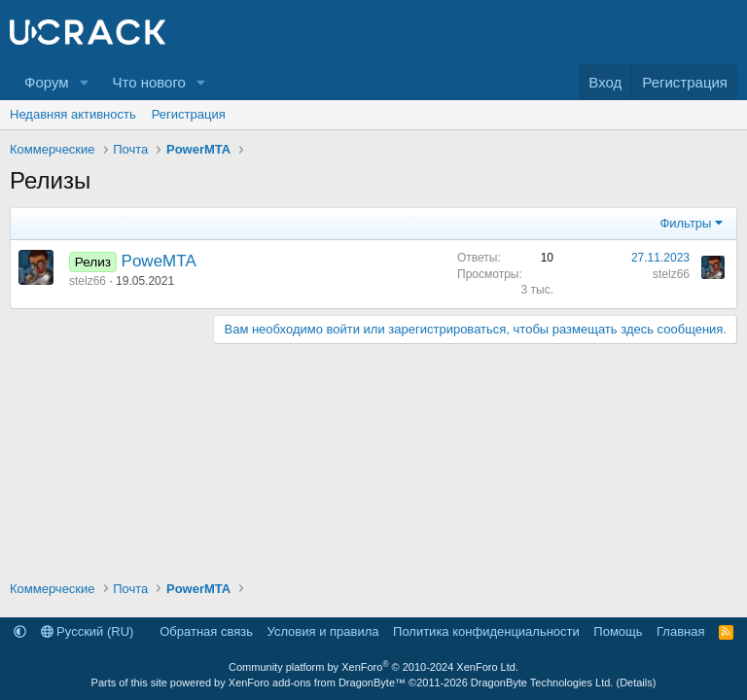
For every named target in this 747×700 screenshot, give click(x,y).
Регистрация (189, 114)
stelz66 (88, 281)
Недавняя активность (73, 114)
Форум (47, 82)
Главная (680, 631)
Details (636, 682)
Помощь (618, 631)
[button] (84, 82)
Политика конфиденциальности (486, 631)
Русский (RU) (88, 631)
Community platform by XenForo (373, 667)
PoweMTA (159, 261)
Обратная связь (206, 631)
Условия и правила (323, 631)
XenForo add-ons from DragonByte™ (317, 682)
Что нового (148, 82)
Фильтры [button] (685, 223)
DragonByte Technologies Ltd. (542, 682)
